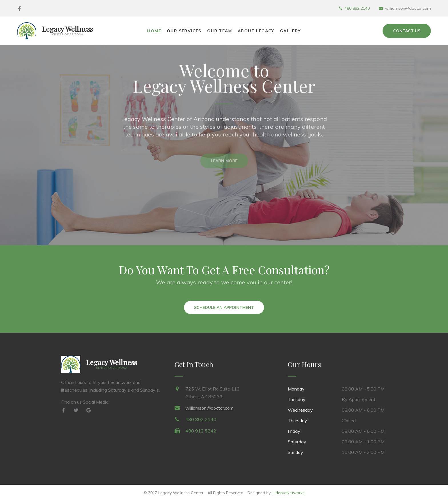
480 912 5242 (201, 431)
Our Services (184, 31)
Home (154, 31)
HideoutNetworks (288, 493)
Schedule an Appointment (224, 307)
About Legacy (256, 31)
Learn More (224, 163)
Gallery (290, 31)
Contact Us (407, 31)
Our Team (220, 31)
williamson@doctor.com (209, 408)
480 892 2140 (357, 8)
